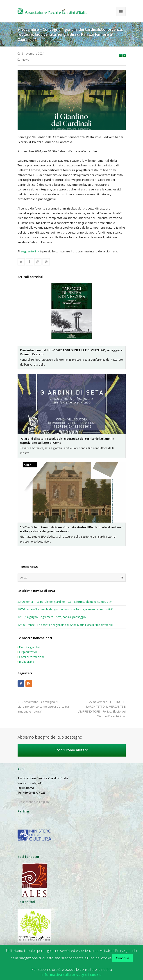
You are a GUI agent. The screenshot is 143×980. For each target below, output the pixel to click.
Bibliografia (27, 662)
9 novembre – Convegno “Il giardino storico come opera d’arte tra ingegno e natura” (43, 707)
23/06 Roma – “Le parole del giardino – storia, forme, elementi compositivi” (65, 602)
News (25, 60)
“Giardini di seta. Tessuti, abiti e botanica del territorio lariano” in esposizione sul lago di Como (67, 441)
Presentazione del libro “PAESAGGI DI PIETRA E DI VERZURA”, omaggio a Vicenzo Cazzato (71, 352)
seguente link (30, 251)
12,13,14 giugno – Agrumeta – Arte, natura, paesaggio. (52, 617)
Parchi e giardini (29, 647)
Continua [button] (123, 958)
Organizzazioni (29, 652)
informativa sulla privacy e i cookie (71, 975)
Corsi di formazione (32, 657)
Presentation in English (33, 802)
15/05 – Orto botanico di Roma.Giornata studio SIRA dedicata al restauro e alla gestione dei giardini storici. (72, 529)
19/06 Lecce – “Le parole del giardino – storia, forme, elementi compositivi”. (66, 609)
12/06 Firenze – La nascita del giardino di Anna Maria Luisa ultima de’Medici (65, 625)
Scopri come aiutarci (71, 750)
